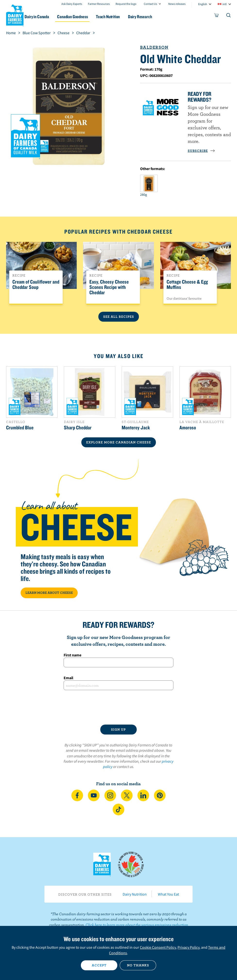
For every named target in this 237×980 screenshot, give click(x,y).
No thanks (138, 965)
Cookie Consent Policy (158, 947)
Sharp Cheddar (78, 427)
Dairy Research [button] (156, 17)
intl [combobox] (224, 4)
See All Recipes (119, 317)
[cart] (217, 16)
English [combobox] (203, 4)
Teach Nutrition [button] (122, 17)
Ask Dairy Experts (72, 4)
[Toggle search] (229, 16)
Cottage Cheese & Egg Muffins (187, 285)
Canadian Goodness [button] (84, 17)
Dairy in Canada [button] (47, 17)
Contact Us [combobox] (150, 4)
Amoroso (188, 427)
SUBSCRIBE (201, 151)
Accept (99, 965)
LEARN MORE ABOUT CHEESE (49, 593)
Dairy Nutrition (135, 894)
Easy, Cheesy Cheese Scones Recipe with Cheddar (109, 287)
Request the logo (126, 4)
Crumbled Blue (20, 427)
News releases (177, 4)
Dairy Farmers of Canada (15, 15)
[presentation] (118, 707)
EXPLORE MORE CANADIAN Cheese (119, 442)
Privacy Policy (188, 947)
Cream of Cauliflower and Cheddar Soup (36, 285)
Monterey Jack (136, 427)
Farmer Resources (99, 4)
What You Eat (168, 894)
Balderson (154, 47)
